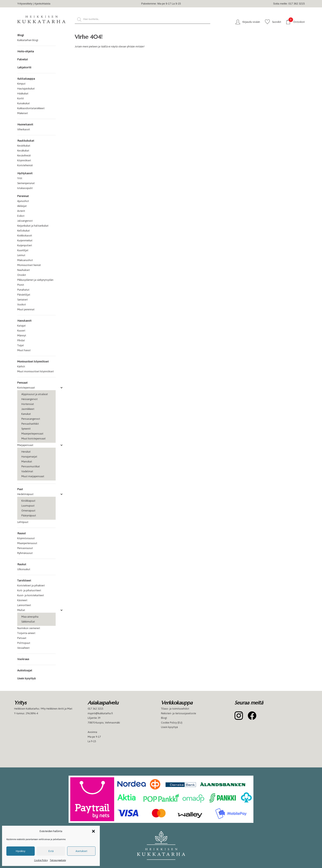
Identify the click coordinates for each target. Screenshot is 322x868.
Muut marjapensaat (33, 476)
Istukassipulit (25, 188)
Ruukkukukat (26, 141)
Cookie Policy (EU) (172, 723)
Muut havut (24, 350)
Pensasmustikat (31, 466)
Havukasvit (24, 321)
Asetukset (81, 851)
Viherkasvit (24, 129)
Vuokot (22, 304)
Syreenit (26, 429)
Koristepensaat (26, 388)
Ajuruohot (23, 201)
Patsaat (22, 638)
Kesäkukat (23, 151)
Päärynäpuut (29, 515)
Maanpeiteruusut (27, 543)
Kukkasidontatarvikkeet (31, 108)
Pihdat (21, 340)
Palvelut (22, 59)
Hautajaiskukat (26, 89)
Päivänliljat (24, 295)
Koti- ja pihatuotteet (29, 590)
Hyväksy (21, 851)
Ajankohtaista (42, 4)
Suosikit (277, 22)
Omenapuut (28, 511)
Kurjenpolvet (25, 245)
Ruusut (21, 533)
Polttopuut (24, 643)
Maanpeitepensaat (32, 434)
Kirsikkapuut (28, 501)
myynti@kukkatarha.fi (100, 713)
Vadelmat (27, 471)
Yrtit (20, 178)
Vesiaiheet (23, 648)
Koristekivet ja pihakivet (31, 585)
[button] (93, 831)
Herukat (26, 452)
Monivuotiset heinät (29, 265)
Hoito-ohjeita (26, 51)
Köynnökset (24, 160)
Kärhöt (21, 366)
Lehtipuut (23, 522)
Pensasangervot (31, 419)
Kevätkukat (24, 146)
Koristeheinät (25, 165)
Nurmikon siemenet (29, 628)
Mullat (21, 610)
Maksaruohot (25, 260)
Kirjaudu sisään (251, 22)
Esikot (21, 216)
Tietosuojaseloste (58, 860)
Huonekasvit (25, 124)
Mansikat (27, 462)
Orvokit (22, 275)
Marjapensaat (25, 445)
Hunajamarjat (29, 457)
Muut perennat (26, 309)
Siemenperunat (26, 183)
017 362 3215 (95, 709)
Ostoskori (297, 22)
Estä (51, 851)
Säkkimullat (28, 622)
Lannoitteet (24, 605)
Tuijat (21, 345)
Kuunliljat (23, 250)
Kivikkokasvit (25, 236)
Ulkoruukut (24, 569)
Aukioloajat (25, 670)
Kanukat (26, 414)
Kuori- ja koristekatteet (31, 595)
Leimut (21, 255)
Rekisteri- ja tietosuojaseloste (179, 713)
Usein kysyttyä (26, 678)
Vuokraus (23, 659)
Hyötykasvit (25, 173)
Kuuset (21, 331)
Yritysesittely (25, 4)
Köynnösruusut (26, 538)
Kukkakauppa (26, 79)
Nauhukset (24, 270)
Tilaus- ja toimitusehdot (175, 709)
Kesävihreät (24, 155)
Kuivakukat (24, 103)
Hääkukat (23, 93)
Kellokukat (24, 231)
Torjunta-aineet (26, 633)
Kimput (21, 84)
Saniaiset (22, 300)
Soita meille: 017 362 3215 (289, 4)
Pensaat (22, 383)
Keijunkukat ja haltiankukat (33, 226)
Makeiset (23, 113)
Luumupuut (28, 506)
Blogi (21, 35)
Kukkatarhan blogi (28, 40)
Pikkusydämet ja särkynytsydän (35, 280)
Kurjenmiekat (25, 240)
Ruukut (22, 564)
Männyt (22, 335)
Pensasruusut (25, 548)
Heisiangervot (29, 399)
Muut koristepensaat (33, 439)
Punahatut (23, 290)
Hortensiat (28, 404)
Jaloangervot (25, 221)
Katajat (21, 326)
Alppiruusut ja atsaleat (35, 394)
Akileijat (22, 206)
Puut (20, 489)
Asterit (21, 211)
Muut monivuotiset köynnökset (36, 371)
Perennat (23, 196)
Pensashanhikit (30, 424)
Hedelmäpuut (25, 494)
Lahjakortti (24, 67)
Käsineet (22, 600)
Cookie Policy (41, 860)
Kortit (21, 98)
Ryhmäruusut (25, 553)
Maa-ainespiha (30, 617)
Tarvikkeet (24, 581)
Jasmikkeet (28, 409)
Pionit (21, 285)
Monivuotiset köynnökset (33, 362)
